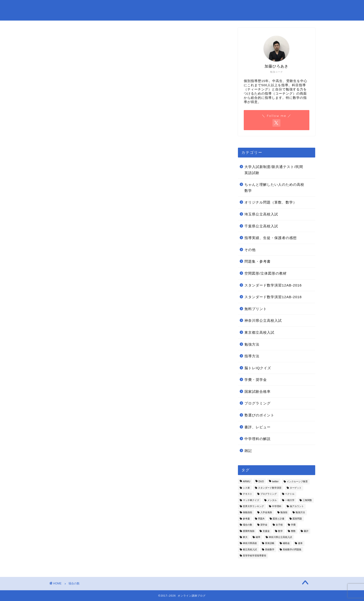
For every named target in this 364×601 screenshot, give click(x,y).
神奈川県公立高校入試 (263, 320)
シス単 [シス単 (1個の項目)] (246, 488)
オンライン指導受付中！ (213, 7)
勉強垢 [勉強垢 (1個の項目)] (284, 513)
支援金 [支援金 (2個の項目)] (266, 531)
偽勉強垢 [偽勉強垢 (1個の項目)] (247, 513)
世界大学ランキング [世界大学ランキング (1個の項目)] (253, 506)
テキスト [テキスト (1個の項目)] (247, 494)
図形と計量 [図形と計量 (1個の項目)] (279, 519)
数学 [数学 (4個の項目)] (280, 531)
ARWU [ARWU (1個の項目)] (247, 482)
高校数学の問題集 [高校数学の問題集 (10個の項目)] (292, 549)
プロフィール (172, 7)
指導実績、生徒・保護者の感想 (271, 238)
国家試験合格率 (258, 392)
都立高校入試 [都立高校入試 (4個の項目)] (250, 549)
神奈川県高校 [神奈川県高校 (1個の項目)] (250, 543)
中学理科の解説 (258, 439)
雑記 (248, 451)
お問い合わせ (139, 7)
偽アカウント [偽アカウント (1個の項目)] (297, 506)
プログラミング (258, 403)
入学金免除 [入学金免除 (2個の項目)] (266, 513)
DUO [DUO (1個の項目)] (261, 482)
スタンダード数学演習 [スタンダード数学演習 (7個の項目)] (270, 488)
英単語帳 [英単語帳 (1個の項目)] (270, 543)
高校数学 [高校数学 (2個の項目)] (270, 549)
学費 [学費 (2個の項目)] (293, 525)
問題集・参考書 (256, 7)
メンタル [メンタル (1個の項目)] (272, 500)
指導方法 (252, 356)
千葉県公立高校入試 (261, 226)
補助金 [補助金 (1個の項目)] (286, 543)
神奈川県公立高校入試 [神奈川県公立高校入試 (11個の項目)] (280, 537)
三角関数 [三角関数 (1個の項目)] (307, 500)
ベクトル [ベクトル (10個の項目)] (290, 494)
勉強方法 (252, 344)
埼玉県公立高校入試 (261, 214)
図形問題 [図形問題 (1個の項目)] (297, 519)
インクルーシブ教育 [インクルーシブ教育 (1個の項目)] (297, 482)
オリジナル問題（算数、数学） (271, 202)
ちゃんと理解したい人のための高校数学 (274, 188)
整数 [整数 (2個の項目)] (293, 531)
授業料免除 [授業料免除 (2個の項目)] (249, 531)
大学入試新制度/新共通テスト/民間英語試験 (274, 170)
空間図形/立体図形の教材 (266, 273)
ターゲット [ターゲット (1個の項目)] (296, 488)
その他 (250, 250)
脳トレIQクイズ (258, 368)
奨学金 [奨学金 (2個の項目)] (264, 525)
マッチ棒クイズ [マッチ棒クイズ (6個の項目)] (251, 500)
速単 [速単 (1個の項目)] (300, 543)
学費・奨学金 (256, 380)
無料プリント (291, 7)
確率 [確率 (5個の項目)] (258, 537)
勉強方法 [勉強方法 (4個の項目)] (300, 513)
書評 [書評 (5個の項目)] (306, 531)
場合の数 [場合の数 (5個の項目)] (247, 525)
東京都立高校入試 (259, 332)
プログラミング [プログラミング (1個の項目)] (269, 494)
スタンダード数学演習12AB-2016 (273, 285)
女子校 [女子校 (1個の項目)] (279, 525)
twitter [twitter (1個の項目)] (275, 482)
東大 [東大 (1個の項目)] (245, 537)
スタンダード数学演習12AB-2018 (273, 297)
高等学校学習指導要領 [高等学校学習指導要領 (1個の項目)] (254, 556)
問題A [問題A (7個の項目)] (261, 519)
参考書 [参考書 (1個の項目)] (246, 519)
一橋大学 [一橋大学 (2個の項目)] (290, 500)
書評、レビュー (258, 427)
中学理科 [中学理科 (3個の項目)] (277, 506)
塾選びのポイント (259, 415)
